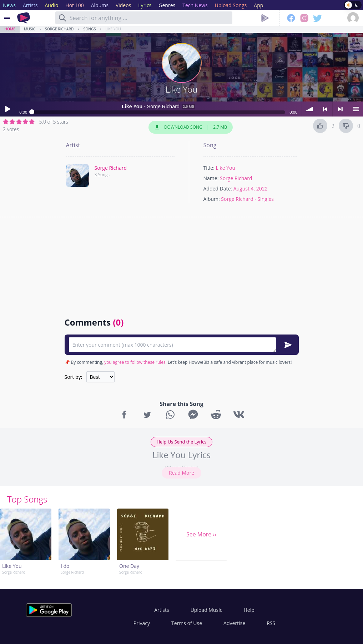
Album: (212, 199)
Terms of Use (187, 623)
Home (10, 29)
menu (356, 109)
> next (340, 109)
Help (249, 610)
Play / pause (7, 109)
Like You (113, 29)
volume (309, 109)
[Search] (62, 18)
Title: (209, 168)
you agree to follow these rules (135, 362)
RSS (271, 623)
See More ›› (201, 534)
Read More (181, 473)
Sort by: (74, 377)
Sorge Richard (59, 29)
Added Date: (218, 189)
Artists (162, 610)
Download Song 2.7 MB (191, 127)
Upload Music (206, 610)
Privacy (142, 623)
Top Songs (27, 499)
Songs (89, 29)
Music (30, 29)
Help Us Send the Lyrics (182, 442)
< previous (325, 109)
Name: (211, 178)
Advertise (234, 623)
